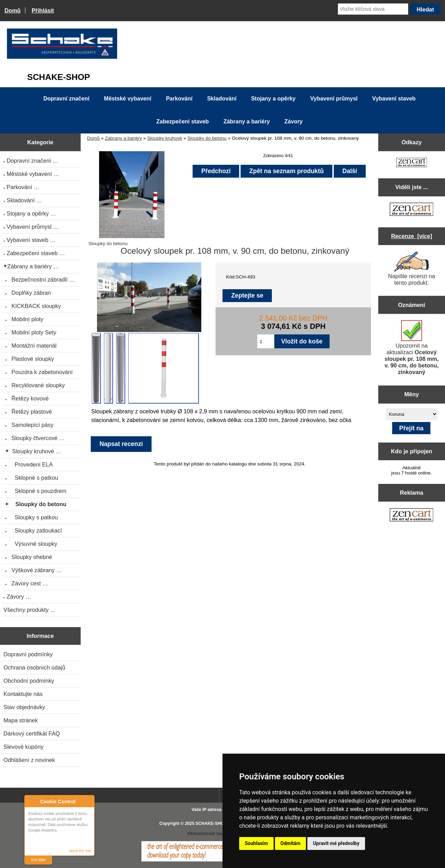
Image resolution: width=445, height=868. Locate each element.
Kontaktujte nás (23, 694)
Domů (13, 10)
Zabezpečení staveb (182, 121)
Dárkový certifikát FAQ (32, 733)
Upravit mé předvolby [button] (336, 843)
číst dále (38, 860)
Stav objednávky (24, 707)
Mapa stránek (21, 720)
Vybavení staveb (394, 99)
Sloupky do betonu (207, 138)
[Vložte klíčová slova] (373, 9)
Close (88, 801)
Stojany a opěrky (273, 99)
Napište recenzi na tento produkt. (411, 269)
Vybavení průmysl (334, 99)
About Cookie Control (32, 801)
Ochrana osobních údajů (34, 667)
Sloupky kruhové (165, 138)
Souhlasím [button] (256, 843)
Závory (293, 121)
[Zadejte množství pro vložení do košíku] (266, 341)
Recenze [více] (412, 236)
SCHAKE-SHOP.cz (214, 824)
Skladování (222, 99)
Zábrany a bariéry (124, 138)
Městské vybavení (128, 99)
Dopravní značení (66, 99)
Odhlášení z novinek (29, 760)
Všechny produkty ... (29, 610)
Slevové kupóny (23, 747)
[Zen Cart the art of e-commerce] (412, 163)
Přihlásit (43, 10)
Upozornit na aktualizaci (412, 348)
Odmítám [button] (291, 843)
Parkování (179, 99)
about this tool (80, 851)
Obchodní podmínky (29, 681)
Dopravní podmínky (28, 654)
